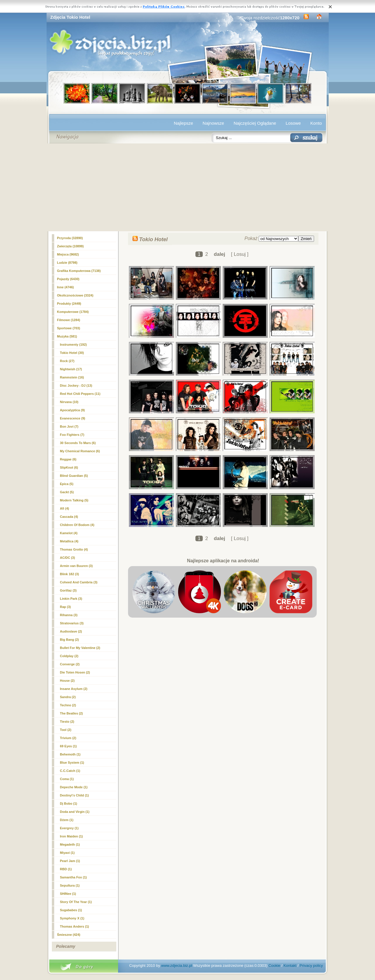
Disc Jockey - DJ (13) (76, 386)
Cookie (274, 966)
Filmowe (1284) (69, 320)
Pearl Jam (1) (70, 861)
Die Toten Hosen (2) (75, 672)
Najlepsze (183, 123)
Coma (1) (67, 779)
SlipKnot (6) (69, 467)
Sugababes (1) (71, 910)
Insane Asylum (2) (74, 689)
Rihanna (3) (69, 615)
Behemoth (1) (70, 754)
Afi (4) (65, 508)
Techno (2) (68, 705)
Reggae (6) (68, 459)
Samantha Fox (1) (74, 877)
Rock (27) (67, 361)
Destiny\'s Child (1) (75, 795)
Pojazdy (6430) (68, 279)
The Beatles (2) (71, 713)
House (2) (67, 681)
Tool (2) (66, 730)
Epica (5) (67, 484)
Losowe (293, 123)
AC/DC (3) (68, 558)
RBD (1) (66, 869)
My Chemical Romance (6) (80, 451)
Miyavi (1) (67, 853)
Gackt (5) (67, 492)
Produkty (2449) (69, 304)
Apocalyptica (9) (73, 410)
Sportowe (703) (69, 328)
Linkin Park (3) (71, 599)
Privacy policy (311, 966)
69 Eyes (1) (68, 746)
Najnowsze (213, 123)
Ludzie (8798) (67, 263)
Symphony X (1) (72, 918)
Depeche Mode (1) (74, 787)
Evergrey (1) (69, 828)
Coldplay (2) (69, 656)
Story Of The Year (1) (76, 902)
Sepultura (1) (70, 885)
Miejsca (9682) (68, 254)
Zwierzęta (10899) (70, 246)
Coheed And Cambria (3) (79, 582)
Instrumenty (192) (74, 345)
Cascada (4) (69, 517)
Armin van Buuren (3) (76, 566)
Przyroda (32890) (70, 238)
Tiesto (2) (67, 722)
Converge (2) (70, 664)
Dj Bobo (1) (69, 803)
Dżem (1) (67, 820)
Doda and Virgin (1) (75, 812)
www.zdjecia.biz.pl (177, 966)
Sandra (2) (68, 697)
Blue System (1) (72, 763)
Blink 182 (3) (70, 574)
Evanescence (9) (73, 418)
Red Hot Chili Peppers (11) (80, 394)
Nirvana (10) (69, 402)
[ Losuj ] (240, 254)
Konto (316, 123)
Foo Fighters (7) (72, 435)
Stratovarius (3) (72, 623)
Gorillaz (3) (68, 590)
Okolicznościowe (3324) (75, 295)
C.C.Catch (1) (70, 771)
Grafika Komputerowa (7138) (79, 271)
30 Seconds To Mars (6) (78, 443)
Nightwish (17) (71, 369)
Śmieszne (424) (69, 935)
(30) (72, 353)
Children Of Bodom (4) (77, 525)
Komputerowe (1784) (73, 312)
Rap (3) (65, 607)
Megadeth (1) (70, 844)
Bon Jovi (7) (69, 426)
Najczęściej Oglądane (255, 123)
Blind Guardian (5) (74, 476)
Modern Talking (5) (74, 500)
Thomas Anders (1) (75, 926)
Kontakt (290, 966)
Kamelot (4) (69, 533)
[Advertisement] (188, 187)
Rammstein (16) (72, 377)
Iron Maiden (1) (71, 836)
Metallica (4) (69, 541)
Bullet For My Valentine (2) (80, 648)
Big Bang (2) (70, 640)
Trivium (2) (68, 738)
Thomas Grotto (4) (74, 549)
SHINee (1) (68, 894)
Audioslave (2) (71, 631)
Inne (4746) (65, 287)
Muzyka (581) (67, 336)
